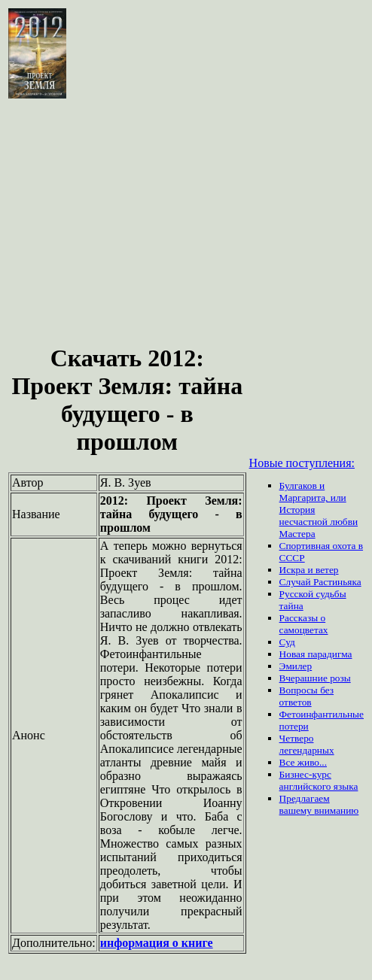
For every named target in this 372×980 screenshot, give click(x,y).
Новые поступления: (302, 463)
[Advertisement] (186, 214)
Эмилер (296, 666)
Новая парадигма (316, 654)
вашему (297, 810)
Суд (287, 642)
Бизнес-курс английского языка (319, 780)
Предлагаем (305, 798)
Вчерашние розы (315, 678)
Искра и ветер (309, 570)
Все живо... (303, 762)
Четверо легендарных (307, 744)
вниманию (336, 810)
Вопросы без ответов (307, 696)
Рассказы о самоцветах (304, 624)
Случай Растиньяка (320, 582)
